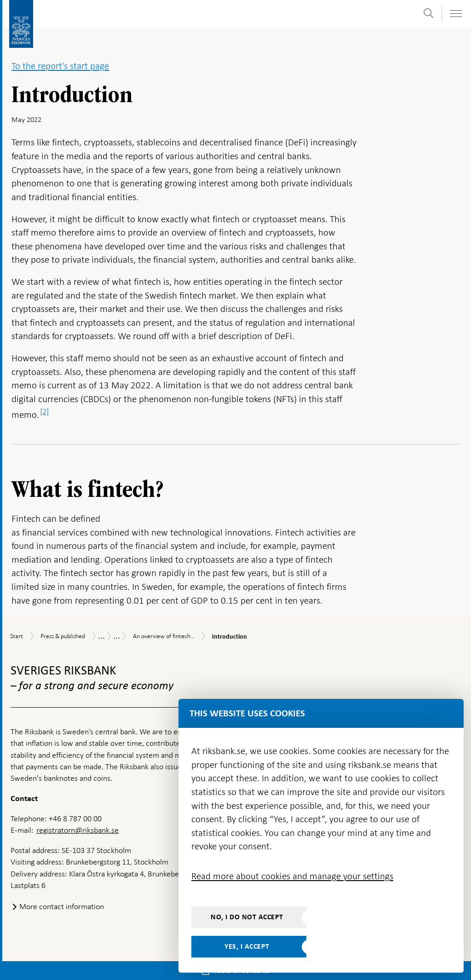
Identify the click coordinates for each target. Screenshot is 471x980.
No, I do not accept (247, 917)
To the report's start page (60, 66)
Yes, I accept (247, 946)
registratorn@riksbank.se (78, 830)
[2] (44, 411)
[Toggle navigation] (455, 14)
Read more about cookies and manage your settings (292, 876)
